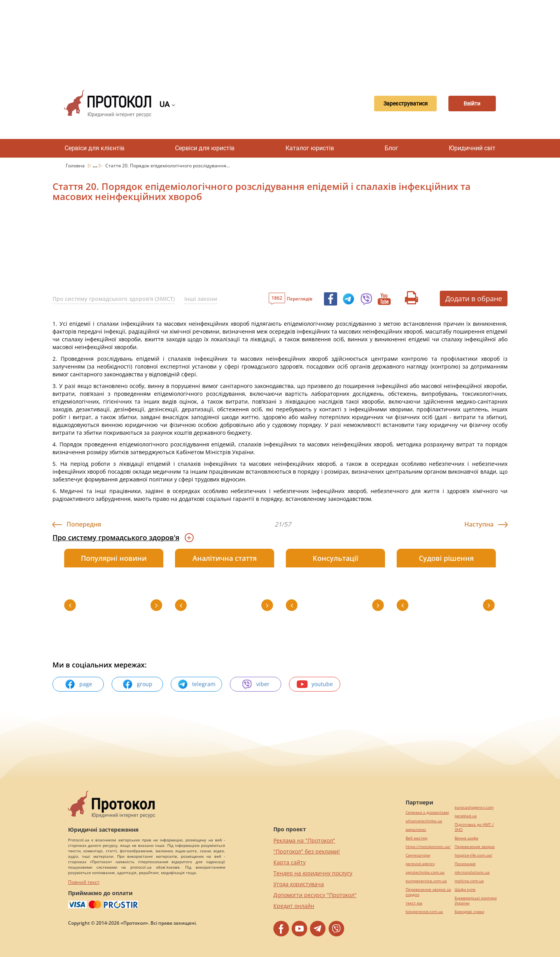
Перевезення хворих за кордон (428, 892)
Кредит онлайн (294, 906)
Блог (391, 148)
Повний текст (84, 882)
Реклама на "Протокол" (304, 840)
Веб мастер (416, 838)
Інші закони (201, 299)
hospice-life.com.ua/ (473, 855)
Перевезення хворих (475, 847)
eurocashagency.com (474, 807)
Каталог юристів (310, 148)
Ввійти (469, 104)
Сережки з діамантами (427, 812)
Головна (76, 166)
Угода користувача (299, 884)
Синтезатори (418, 855)
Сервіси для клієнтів (94, 148)
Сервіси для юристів (205, 148)
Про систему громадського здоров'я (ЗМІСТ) (114, 299)
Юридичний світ (472, 148)
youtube (315, 684)
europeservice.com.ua (426, 881)
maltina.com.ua (469, 881)
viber (255, 684)
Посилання (465, 864)
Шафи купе (465, 889)
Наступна (479, 524)
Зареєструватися (395, 104)
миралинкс (416, 830)
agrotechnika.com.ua (425, 872)
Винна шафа (466, 838)
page (78, 684)
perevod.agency (420, 864)
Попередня (84, 524)
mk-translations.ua (472, 872)
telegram (196, 684)
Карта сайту (290, 862)
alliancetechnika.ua (424, 821)
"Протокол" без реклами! (307, 851)
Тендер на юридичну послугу (313, 873)
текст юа (414, 903)
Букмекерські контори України (476, 901)
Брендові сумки (469, 912)
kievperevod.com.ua (424, 912)
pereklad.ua (466, 816)
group (137, 684)
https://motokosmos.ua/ (428, 847)
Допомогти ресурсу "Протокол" (315, 895)
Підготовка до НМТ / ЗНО (474, 827)
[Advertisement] (280, 39)
